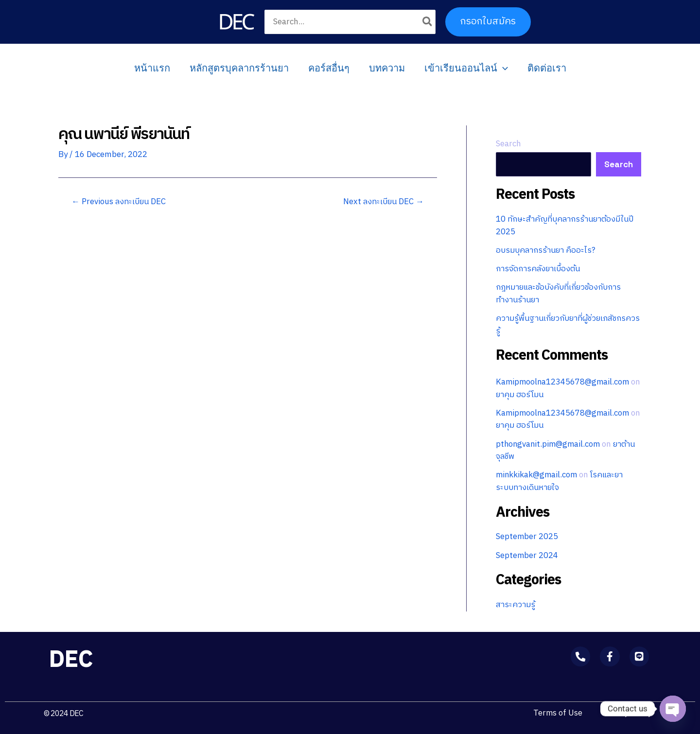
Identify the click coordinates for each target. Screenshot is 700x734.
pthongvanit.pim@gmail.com (550, 444)
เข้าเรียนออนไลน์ (466, 68)
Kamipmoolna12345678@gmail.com (564, 382)
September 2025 (527, 537)
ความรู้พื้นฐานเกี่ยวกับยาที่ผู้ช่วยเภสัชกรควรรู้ (563, 325)
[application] (503, 68)
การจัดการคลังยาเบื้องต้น (539, 269)
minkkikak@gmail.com (538, 475)
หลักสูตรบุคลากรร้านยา (239, 68)
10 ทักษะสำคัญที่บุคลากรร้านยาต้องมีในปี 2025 (566, 226)
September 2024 (527, 556)
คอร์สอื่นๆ (329, 68)
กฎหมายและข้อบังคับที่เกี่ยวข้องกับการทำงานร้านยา (560, 294)
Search (508, 144)
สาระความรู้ (516, 605)
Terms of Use (557, 713)
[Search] (428, 22)
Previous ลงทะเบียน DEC (120, 202)
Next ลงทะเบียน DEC (383, 202)
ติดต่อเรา (547, 68)
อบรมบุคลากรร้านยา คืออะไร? (547, 250)
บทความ (387, 68)
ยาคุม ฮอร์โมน (532, 395)
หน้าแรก (152, 68)
